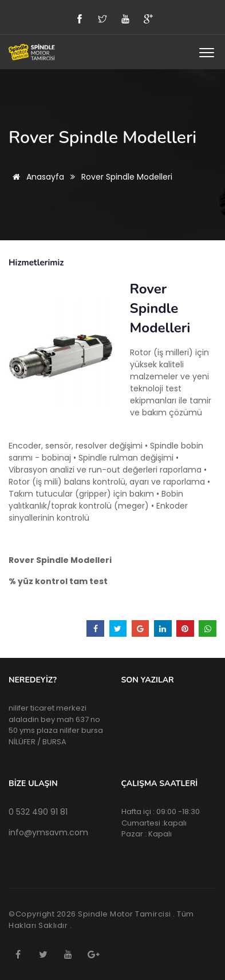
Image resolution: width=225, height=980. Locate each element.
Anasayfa (36, 177)
